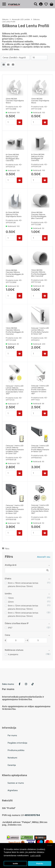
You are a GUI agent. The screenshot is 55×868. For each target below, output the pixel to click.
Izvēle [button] (15, 864)
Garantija (12, 765)
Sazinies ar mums (16, 783)
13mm (11, 598)
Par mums (12, 735)
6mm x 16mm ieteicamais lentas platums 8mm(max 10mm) (23, 585)
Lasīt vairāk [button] (35, 855)
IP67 (10, 628)
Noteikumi (12, 758)
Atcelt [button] (50, 845)
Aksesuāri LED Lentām (21, 19)
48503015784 (32, 815)
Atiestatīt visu (44, 557)
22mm (11, 602)
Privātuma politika (16, 750)
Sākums (5, 19)
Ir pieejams (13, 654)
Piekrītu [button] (40, 864)
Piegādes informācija (17, 743)
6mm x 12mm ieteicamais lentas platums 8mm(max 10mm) (23, 607)
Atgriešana (13, 790)
